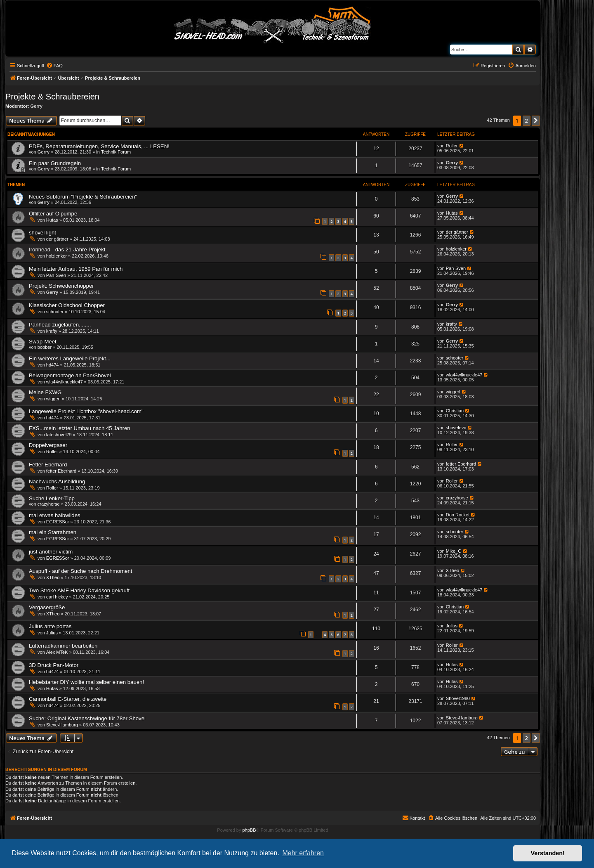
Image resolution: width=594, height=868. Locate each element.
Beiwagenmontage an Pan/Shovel (70, 375)
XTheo (53, 577)
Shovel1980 (458, 698)
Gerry (37, 106)
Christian (455, 411)
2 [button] (527, 121)
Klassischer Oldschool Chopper (67, 305)
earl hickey (57, 597)
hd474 (53, 365)
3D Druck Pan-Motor (54, 665)
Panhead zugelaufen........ (60, 325)
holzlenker (57, 256)
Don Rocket (458, 515)
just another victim (51, 552)
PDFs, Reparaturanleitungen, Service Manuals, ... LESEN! (99, 146)
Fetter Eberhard (48, 465)
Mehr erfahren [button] (303, 853)
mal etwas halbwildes (55, 515)
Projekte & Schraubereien (52, 97)
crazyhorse (49, 504)
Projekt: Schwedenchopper (61, 286)
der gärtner (57, 239)
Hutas (52, 220)
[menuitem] (54, 66)
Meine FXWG (45, 392)
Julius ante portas (50, 626)
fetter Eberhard (61, 471)
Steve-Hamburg (62, 725)
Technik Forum (116, 152)
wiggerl (53, 399)
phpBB (249, 830)
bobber (45, 347)
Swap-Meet (43, 342)
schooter (55, 312)
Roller (452, 146)
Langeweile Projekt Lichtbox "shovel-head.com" (86, 411)
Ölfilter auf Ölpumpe (53, 214)
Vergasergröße (47, 607)
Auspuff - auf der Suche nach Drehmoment (80, 571)
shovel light (42, 233)
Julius (52, 633)
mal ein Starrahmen (53, 532)
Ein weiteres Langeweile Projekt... (70, 358)
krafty (52, 331)
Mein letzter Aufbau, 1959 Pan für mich (76, 269)
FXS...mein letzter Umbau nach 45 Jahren (80, 428)
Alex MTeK (57, 652)
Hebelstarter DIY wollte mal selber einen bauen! (86, 682)
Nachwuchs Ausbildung (57, 481)
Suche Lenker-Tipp (52, 498)
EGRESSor (58, 522)
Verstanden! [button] (548, 853)
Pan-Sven (56, 275)
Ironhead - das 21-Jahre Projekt (67, 250)
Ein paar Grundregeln (55, 163)
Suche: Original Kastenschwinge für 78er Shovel (87, 718)
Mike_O (454, 551)
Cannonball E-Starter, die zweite (68, 699)
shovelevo (456, 428)
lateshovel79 (59, 435)
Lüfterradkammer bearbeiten (63, 646)
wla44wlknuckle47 (65, 382)
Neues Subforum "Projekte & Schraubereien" (83, 197)
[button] (536, 121)
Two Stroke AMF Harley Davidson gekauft (79, 590)
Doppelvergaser (48, 445)
